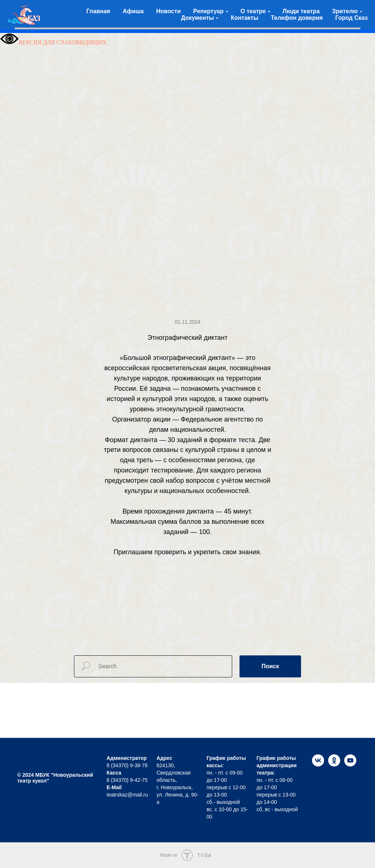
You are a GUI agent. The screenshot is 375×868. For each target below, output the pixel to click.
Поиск (270, 666)
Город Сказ (351, 18)
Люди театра (301, 11)
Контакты (244, 18)
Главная (98, 11)
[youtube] (350, 764)
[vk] (318, 764)
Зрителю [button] (345, 11)
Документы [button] (197, 18)
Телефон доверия (297, 18)
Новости (169, 11)
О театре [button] (253, 11)
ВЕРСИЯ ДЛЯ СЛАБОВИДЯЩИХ (53, 42)
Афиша (133, 11)
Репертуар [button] (209, 11)
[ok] (334, 764)
